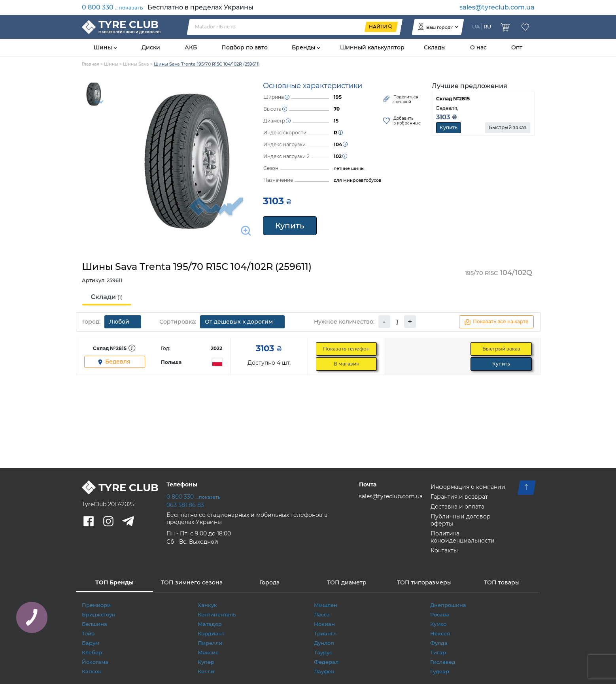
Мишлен (326, 605)
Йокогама (95, 662)
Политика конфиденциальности (463, 537)
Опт (517, 47)
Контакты (444, 550)
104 (338, 144)
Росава (440, 614)
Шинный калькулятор (372, 47)
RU (487, 26)
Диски (151, 47)
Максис (208, 652)
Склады (435, 47)
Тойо (88, 633)
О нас (478, 47)
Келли (206, 671)
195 (338, 97)
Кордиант (211, 633)
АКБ (191, 47)
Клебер (92, 652)
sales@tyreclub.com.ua (497, 7)
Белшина (94, 624)
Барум (91, 643)
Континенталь (217, 614)
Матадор (210, 624)
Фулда (439, 643)
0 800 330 (112, 7)
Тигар (438, 652)
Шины (104, 47)
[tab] (107, 298)
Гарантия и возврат (459, 497)
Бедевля (114, 362)
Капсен (92, 671)
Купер (206, 662)
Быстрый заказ (508, 127)
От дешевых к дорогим (242, 322)
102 (338, 156)
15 (336, 121)
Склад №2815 (453, 99)
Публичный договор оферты (461, 520)
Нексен (440, 633)
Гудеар (440, 671)
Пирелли (210, 643)
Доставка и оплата (457, 507)
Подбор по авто (245, 47)
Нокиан (324, 624)
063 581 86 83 (185, 505)
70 (337, 109)
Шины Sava (136, 64)
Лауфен (324, 671)
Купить (290, 226)
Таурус (323, 652)
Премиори (96, 605)
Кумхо (438, 624)
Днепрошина (448, 605)
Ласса (322, 614)
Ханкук (207, 605)
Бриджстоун (99, 614)
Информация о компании (468, 487)
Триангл (325, 633)
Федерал (326, 662)
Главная (91, 64)
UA (476, 26)
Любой (123, 322)
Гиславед (443, 662)
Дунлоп (324, 643)
